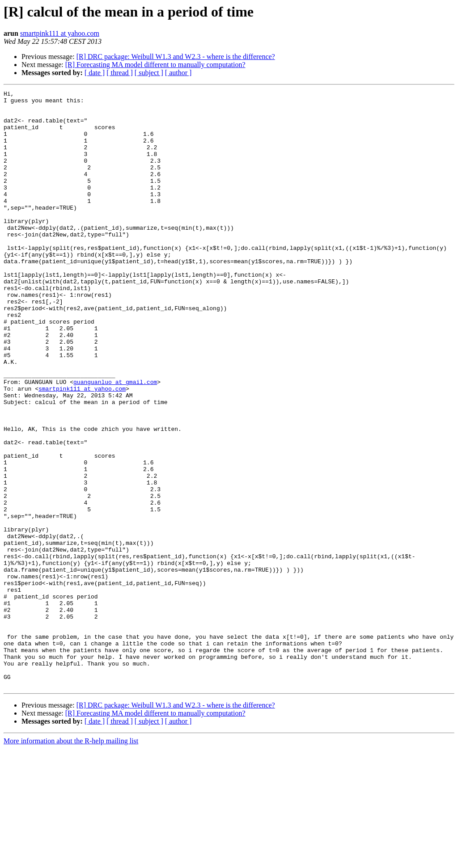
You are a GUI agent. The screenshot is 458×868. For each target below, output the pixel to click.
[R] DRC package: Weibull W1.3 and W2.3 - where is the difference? (176, 57)
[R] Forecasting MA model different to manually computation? (155, 65)
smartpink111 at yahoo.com (60, 33)
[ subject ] (149, 73)
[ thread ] (120, 73)
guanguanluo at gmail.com (115, 441)
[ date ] (95, 73)
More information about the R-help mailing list (71, 860)
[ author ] (178, 73)
